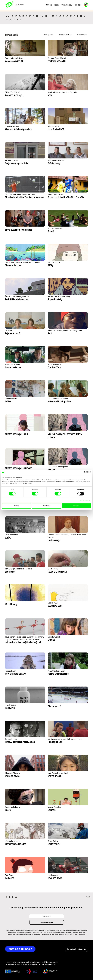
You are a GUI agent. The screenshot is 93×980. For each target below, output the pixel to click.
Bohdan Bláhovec (55, 228)
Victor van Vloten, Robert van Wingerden (65, 331)
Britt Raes (9, 875)
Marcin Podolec (54, 807)
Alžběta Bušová (12, 160)
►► (85, 897)
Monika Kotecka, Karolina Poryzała (63, 92)
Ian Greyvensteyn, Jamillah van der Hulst (66, 739)
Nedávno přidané (65, 35)
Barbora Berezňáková (15, 58)
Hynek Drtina (11, 705)
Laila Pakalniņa (12, 535)
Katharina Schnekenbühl (58, 399)
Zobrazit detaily (84, 500)
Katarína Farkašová (56, 160)
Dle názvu (81, 35)
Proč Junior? (66, 5)
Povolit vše (76, 506)
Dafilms (49, 5)
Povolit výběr (46, 506)
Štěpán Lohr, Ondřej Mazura (17, 297)
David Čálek (53, 841)
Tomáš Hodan (11, 739)
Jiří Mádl (9, 331)
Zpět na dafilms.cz (21, 949)
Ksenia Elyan (11, 671)
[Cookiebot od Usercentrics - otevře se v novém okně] (81, 472)
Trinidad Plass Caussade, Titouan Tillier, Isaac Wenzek (68, 536)
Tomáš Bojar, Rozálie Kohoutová (19, 569)
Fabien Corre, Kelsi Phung (59, 297)
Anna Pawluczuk (55, 365)
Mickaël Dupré (54, 262)
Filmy (56, 5)
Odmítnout (17, 506)
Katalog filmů (48, 35)
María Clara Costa (56, 194)
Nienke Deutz (54, 126)
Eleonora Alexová (13, 773)
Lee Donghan (54, 875)
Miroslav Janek (54, 637)
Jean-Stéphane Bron (57, 671)
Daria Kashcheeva (13, 807)
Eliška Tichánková (13, 92)
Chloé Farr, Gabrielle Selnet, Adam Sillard (23, 262)
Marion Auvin (53, 603)
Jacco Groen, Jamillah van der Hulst (21, 194)
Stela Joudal (53, 569)
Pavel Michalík (11, 399)
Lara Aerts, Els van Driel (58, 773)
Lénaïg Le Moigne (13, 841)
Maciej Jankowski (13, 365)
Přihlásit (77, 5)
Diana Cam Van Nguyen (58, 467)
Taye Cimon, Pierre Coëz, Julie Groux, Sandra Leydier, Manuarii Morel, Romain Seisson (25, 638)
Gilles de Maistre (12, 126)
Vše (8, 16)
